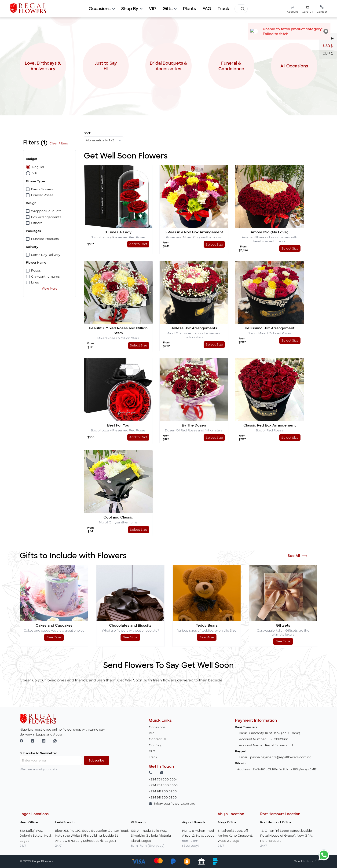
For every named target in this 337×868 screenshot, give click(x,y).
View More (49, 289)
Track (223, 9)
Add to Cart (138, 244)
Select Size (214, 245)
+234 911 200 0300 (163, 797)
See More (54, 637)
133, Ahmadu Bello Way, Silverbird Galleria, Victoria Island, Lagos (151, 836)
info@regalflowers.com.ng (175, 804)
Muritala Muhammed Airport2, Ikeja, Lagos (198, 833)
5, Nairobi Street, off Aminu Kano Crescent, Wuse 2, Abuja (235, 836)
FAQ (207, 9)
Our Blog (156, 745)
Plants (189, 9)
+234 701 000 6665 (163, 785)
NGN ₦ (328, 38)
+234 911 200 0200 (163, 791)
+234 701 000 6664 (163, 779)
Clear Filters (59, 143)
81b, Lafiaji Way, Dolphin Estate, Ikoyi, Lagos (36, 836)
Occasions (157, 727)
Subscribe (96, 760)
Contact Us (158, 739)
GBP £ (328, 53)
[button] (102, 9)
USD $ (328, 46)
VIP (151, 733)
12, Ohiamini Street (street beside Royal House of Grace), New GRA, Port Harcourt (286, 836)
